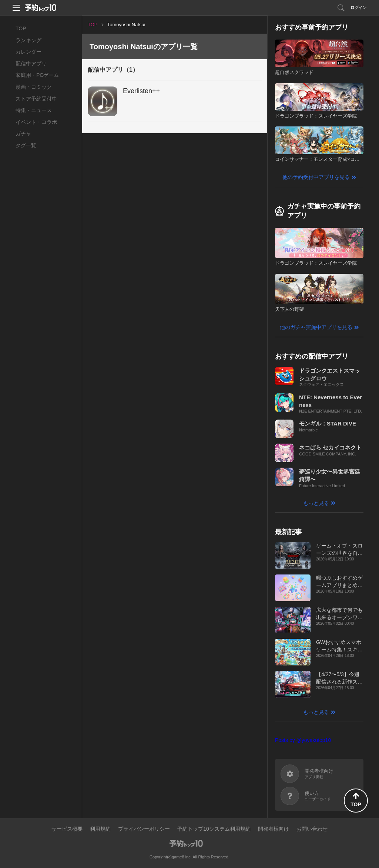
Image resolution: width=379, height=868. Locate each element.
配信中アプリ (31, 64)
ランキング (28, 40)
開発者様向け (274, 829)
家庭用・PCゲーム (37, 75)
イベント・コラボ (36, 122)
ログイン (359, 7)
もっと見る (316, 503)
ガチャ (23, 133)
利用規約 (100, 829)
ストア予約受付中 (36, 99)
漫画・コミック (34, 87)
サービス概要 (67, 829)
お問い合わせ (312, 829)
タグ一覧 (26, 145)
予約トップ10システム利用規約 (214, 829)
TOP (21, 28)
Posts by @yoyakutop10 (303, 740)
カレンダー (28, 52)
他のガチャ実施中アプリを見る (316, 327)
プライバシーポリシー (144, 829)
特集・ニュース (34, 110)
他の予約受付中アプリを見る (316, 177)
